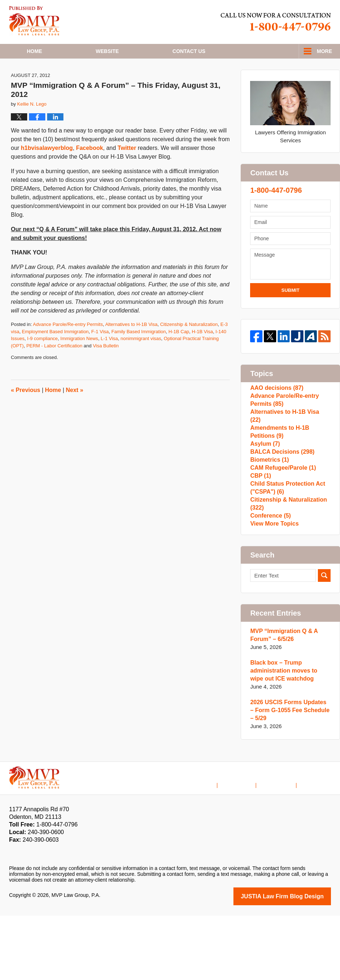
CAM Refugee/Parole (281, 513)
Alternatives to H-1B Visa (131, 351)
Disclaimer (248, 844)
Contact (189, 51)
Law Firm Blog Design (296, 961)
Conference (269, 576)
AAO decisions (275, 416)
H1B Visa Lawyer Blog (34, 21)
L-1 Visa (109, 365)
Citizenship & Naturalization (189, 351)
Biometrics (268, 502)
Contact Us (283, 844)
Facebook (90, 174)
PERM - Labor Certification (55, 372)
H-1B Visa (202, 358)
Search (324, 641)
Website (107, 51)
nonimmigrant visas (141, 365)
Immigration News (79, 365)
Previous (26, 416)
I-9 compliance (43, 365)
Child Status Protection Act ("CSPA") (285, 541)
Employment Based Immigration (55, 358)
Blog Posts (318, 844)
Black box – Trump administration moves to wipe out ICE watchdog (288, 736)
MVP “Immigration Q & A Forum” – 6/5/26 (282, 701)
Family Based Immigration (138, 358)
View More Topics (273, 587)
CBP (260, 525)
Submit (290, 316)
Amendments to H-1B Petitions (290, 463)
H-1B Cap (179, 358)
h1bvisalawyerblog (47, 174)
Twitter (127, 174)
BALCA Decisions (280, 490)
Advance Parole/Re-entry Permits (68, 351)
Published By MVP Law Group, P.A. (276, 22)
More (324, 51)
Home (34, 51)
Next (75, 416)
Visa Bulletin (106, 372)
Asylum (264, 479)
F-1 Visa (100, 358)
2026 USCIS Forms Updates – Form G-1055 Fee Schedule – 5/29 (288, 776)
